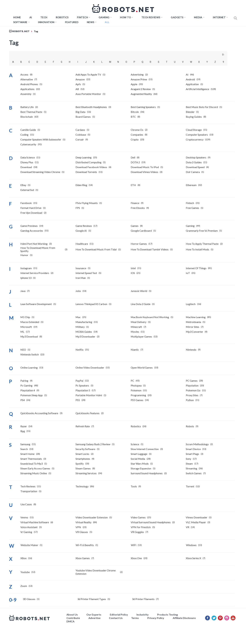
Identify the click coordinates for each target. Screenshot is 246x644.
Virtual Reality (83, 522)
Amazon (80, 79)
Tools (134, 486)
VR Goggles (137, 532)
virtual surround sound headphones (151, 522)
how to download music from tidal (96, 249)
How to (125, 17)
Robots (190, 426)
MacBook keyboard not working (150, 317)
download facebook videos (91, 167)
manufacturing (84, 322)
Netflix (79, 350)
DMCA (70, 621)
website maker (29, 545)
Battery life (27, 107)
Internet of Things (196, 268)
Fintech (190, 203)
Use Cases (26, 504)
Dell (133, 157)
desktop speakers (196, 157)
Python (190, 400)
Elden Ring (81, 185)
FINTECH (83, 17)
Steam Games (83, 468)
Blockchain (27, 117)
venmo (24, 517)
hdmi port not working (34, 244)
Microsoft (26, 327)
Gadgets (177, 17)
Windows (191, 545)
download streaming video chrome (40, 172)
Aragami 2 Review (141, 89)
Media (198, 17)
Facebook (26, 203)
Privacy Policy (156, 618)
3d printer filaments (143, 599)
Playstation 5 (83, 390)
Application (192, 84)
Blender (190, 112)
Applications (27, 89)
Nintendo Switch (30, 354)
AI (31, 17)
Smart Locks (82, 454)
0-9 (223, 56)
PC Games (192, 381)
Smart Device (193, 449)
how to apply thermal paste (202, 244)
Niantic (135, 350)
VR (188, 527)
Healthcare (82, 244)
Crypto (135, 139)
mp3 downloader (85, 336)
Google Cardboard (141, 231)
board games (83, 117)
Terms (135, 618)
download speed (195, 167)
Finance (135, 203)
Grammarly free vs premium (202, 231)
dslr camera (193, 172)
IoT (188, 273)
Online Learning (29, 368)
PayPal (79, 381)
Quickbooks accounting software (39, 413)
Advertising (137, 74)
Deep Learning (84, 157)
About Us (72, 614)
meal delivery (139, 322)
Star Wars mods (140, 464)
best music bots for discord (202, 107)
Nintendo (191, 350)
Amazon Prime (139, 79)
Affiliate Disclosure (184, 618)
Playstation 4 (28, 390)
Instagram (26, 268)
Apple (134, 84)
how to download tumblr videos (150, 249)
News (91, 22)
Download (26, 167)
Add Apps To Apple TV (88, 74)
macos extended (30, 322)
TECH (44, 17)
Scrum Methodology (197, 444)
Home (17, 17)
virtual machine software (35, 522)
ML (22, 332)
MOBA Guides (84, 332)
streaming (191, 468)
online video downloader (90, 368)
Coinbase (81, 135)
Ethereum (191, 185)
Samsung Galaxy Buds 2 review (93, 444)
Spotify (80, 464)
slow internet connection (145, 449)
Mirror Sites (193, 327)
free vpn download (31, 213)
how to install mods (197, 249)
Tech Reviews (151, 17)
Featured (72, 22)
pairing (24, 381)
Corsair (80, 139)
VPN (78, 527)
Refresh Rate (83, 426)
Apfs (78, 84)
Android (190, 79)
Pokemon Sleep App (32, 395)
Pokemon (136, 390)
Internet (219, 17)
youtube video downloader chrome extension (96, 572)
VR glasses (82, 532)
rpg (23, 431)
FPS (78, 208)
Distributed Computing (88, 162)
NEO (23, 350)
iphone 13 (26, 278)
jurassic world (139, 291)
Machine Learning (196, 317)
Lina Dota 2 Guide (141, 304)
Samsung (25, 444)
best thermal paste (31, 112)
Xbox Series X (193, 558)
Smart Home (27, 454)
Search (24, 449)
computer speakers (197, 135)
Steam (189, 464)
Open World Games (142, 368)
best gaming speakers (143, 107)
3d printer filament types (92, 599)
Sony (189, 459)
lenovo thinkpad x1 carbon (91, 304)
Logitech (191, 304)
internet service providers (35, 273)
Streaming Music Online (34, 473)
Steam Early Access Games (35, 468)
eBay (23, 185)
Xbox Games (83, 558)
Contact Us (116, 618)
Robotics (62, 17)
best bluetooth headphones (91, 107)
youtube (25, 572)
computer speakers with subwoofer (41, 139)
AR (77, 89)
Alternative (27, 79)
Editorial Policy (119, 614)
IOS (133, 273)
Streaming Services (86, 473)
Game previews (29, 226)
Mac (78, 317)
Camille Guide (28, 130)
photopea (136, 385)
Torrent (190, 486)
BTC (133, 117)
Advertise (94, 618)
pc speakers (82, 385)
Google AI (81, 231)
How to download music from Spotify (38, 249)
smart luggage (139, 454)
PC (132, 381)
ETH (133, 185)
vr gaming (26, 532)
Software (20, 22)
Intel (133, 268)
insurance (81, 268)
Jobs (78, 291)
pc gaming (26, 385)
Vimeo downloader (197, 517)
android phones (29, 84)
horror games (139, 244)
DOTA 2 (135, 162)
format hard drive (31, 208)
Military (80, 327)
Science (135, 444)
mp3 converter (194, 332)
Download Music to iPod (145, 167)
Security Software (85, 449)
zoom (24, 586)
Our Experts (94, 614)
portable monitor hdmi (89, 395)
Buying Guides (194, 117)
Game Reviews (84, 226)
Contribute (73, 618)
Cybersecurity (28, 144)
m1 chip (25, 317)
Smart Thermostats (31, 459)
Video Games (138, 517)
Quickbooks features (87, 413)
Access (24, 74)
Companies (137, 135)
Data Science (28, 157)
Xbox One (136, 558)
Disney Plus (27, 162)
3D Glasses (29, 599)
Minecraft (136, 327)
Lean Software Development (36, 304)
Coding (24, 135)
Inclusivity (143, 614)
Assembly (26, 94)
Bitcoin (135, 112)
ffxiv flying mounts (87, 203)
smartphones (83, 459)
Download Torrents (86, 172)
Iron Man (81, 278)
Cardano (80, 130)
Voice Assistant (29, 527)
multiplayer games (141, 336)
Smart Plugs (192, 454)
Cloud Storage (194, 130)
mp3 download (29, 336)
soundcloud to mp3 (32, 464)
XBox (23, 558)
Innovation (46, 22)
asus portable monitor (88, 94)
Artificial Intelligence (197, 89)
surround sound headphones (147, 473)
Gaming (104, 17)
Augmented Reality (141, 94)
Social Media (138, 459)
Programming (138, 395)
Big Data (80, 112)
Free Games (192, 208)
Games (135, 226)
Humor (24, 255)
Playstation (192, 385)
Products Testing (167, 614)
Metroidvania (193, 322)
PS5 (78, 400)
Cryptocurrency (195, 139)
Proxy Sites (192, 395)
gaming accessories (32, 231)
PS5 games (137, 400)
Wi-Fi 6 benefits (85, 545)
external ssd (27, 190)
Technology (82, 486)
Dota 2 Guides (194, 162)
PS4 (23, 400)
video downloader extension (92, 517)
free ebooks (138, 208)
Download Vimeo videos (144, 172)
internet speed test (86, 273)
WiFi (134, 545)
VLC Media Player (196, 522)
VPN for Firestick (141, 527)
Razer (24, 426)
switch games (194, 473)
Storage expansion (141, 468)
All (107, 22)
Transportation (29, 491)
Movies (135, 332)
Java (23, 291)
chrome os (137, 130)
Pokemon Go (193, 390)
